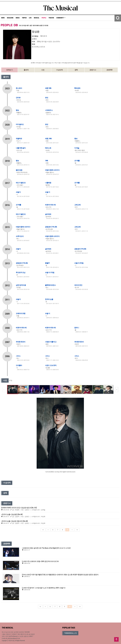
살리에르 (48, 214)
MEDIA (18, 18)
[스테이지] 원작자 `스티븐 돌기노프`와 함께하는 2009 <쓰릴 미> (44, 588)
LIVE (30, 18)
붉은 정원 (19, 170)
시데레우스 (49, 110)
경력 (76, 70)
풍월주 (47, 263)
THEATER (51, 18)
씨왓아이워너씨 (50, 205)
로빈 (47, 98)
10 (70, 607)
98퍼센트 (77, 88)
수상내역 (59, 70)
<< (43, 530)
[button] (117, 390)
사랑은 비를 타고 (51, 342)
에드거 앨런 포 (21, 183)
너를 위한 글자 (21, 148)
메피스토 (48, 148)
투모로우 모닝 (21, 272)
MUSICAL (37, 18)
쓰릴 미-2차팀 (79, 263)
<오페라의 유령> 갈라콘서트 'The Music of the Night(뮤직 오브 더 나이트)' (46, 548)
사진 (43, 70)
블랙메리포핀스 (50, 285)
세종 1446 (48, 88)
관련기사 (93, 70)
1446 (46, 161)
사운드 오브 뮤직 (51, 365)
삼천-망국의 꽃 (21, 285)
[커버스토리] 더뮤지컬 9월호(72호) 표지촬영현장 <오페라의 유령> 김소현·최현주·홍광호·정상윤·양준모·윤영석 (60, 575)
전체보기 (9, 70)
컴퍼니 (77, 328)
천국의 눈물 (49, 299)
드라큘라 (19, 365)
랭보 (17, 110)
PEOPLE (44, 18)
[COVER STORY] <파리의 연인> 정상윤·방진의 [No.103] (19, 508)
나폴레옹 (48, 183)
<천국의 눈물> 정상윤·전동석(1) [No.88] (14, 521)
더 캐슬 (77, 148)
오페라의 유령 (21, 313)
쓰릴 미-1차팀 (50, 272)
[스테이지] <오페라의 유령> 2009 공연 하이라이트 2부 (40, 561)
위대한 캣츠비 (21, 342)
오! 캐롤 (77, 161)
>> (77, 530)
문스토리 (19, 88)
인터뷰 (18, 98)
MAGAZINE (10, 18)
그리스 (18, 356)
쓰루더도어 (20, 236)
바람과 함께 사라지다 (52, 170)
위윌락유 (19, 139)
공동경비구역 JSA (51, 227)
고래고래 (77, 205)
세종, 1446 (48, 139)
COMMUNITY (61, 18)
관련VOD (109, 70)
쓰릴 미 (18, 192)
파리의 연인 (78, 285)
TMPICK (24, 18)
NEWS (3, 18)
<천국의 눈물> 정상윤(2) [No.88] (12, 514)
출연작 (26, 70)
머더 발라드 (20, 124)
